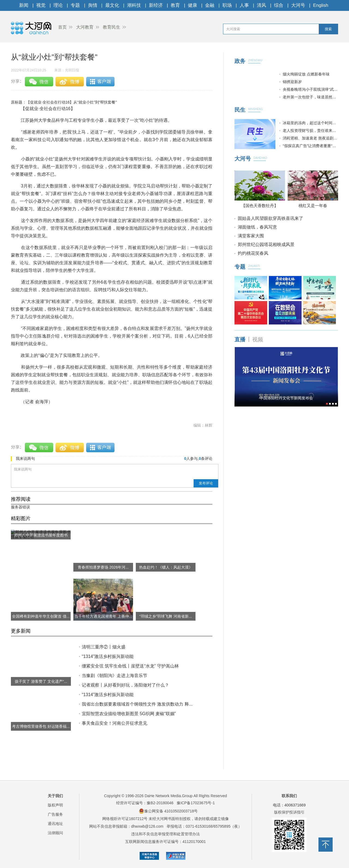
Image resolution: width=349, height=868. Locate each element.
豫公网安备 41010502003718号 (168, 811)
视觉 (41, 5)
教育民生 (112, 27)
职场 (227, 5)
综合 (279, 5)
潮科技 (134, 5)
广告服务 (55, 814)
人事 (244, 5)
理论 (58, 5)
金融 (210, 5)
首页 (62, 27)
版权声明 (55, 805)
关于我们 (55, 796)
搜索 (328, 29)
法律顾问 (55, 833)
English (321, 5)
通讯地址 (55, 824)
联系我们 (289, 796)
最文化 (112, 5)
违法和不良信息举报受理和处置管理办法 (166, 834)
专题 (75, 5)
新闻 (24, 5)
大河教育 (85, 27)
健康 (192, 5)
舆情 (93, 5)
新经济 (156, 5)
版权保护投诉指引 (289, 812)
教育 (175, 5)
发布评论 (206, 483)
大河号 (298, 5)
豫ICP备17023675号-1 (196, 803)
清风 (261, 5)
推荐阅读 (21, 499)
